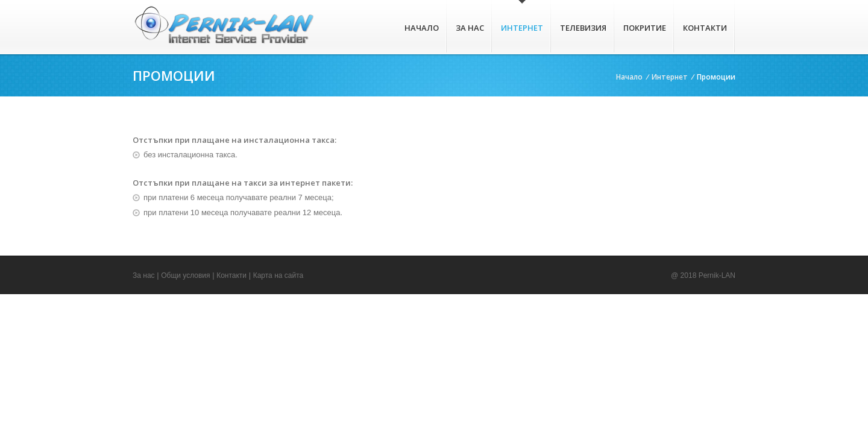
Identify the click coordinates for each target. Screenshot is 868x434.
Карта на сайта (278, 275)
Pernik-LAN (717, 275)
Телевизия (583, 28)
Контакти (705, 28)
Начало (422, 28)
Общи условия (185, 275)
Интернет (522, 28)
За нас (470, 28)
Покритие (645, 28)
